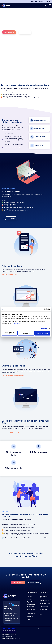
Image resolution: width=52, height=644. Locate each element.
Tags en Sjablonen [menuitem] (31, 602)
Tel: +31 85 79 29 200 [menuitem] (45, 604)
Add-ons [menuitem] (29, 619)
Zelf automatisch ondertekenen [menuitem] (31, 606)
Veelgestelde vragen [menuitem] (44, 601)
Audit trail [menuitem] (29, 596)
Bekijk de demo (25, 32)
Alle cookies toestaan (42, 333)
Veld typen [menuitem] (30, 599)
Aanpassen (26, 333)
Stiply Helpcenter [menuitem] (44, 606)
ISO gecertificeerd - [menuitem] (6, 634)
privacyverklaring (16, 323)
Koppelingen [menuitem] (30, 616)
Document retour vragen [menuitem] (31, 610)
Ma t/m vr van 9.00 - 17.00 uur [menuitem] (45, 597)
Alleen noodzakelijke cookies (10, 333)
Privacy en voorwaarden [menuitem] (7, 636)
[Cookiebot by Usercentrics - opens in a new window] (45, 309)
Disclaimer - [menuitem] (14, 634)
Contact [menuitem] (41, 2)
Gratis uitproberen (9, 32)
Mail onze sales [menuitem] (43, 612)
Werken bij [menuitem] (42, 615)
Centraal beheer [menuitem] (31, 614)
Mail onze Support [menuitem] (44, 609)
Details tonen (45, 328)
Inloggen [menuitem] (48, 2)
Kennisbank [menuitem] (34, 2)
